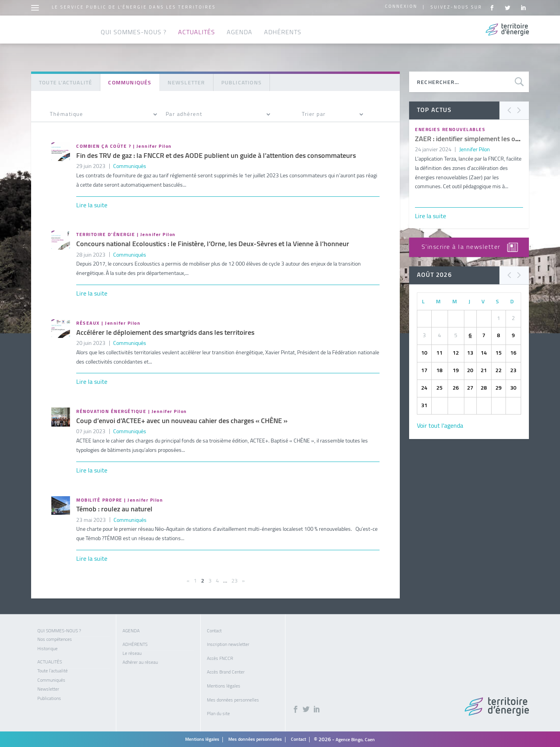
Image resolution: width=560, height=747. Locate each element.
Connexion (401, 7)
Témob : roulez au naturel (114, 508)
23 (234, 580)
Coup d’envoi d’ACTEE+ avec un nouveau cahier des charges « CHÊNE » (182, 420)
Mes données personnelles (233, 699)
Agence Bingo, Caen (355, 738)
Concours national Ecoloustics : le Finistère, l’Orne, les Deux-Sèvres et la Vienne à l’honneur (213, 243)
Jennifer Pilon (154, 145)
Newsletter (186, 81)
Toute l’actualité (66, 81)
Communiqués (130, 165)
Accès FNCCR (220, 657)
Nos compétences (55, 638)
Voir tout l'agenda (440, 425)
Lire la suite (92, 204)
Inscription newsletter (228, 643)
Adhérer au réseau (140, 661)
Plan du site (218, 712)
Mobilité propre (99, 499)
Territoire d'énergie (106, 233)
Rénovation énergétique (111, 410)
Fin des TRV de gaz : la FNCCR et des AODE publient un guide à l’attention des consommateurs (216, 155)
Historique (47, 647)
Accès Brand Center (226, 671)
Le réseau (132, 652)
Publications (241, 81)
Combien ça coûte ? (104, 145)
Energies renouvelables (450, 128)
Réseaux (88, 322)
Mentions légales (224, 685)
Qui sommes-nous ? (134, 44)
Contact (214, 630)
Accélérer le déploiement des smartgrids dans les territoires (165, 332)
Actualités (197, 44)
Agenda (240, 44)
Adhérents (283, 44)
